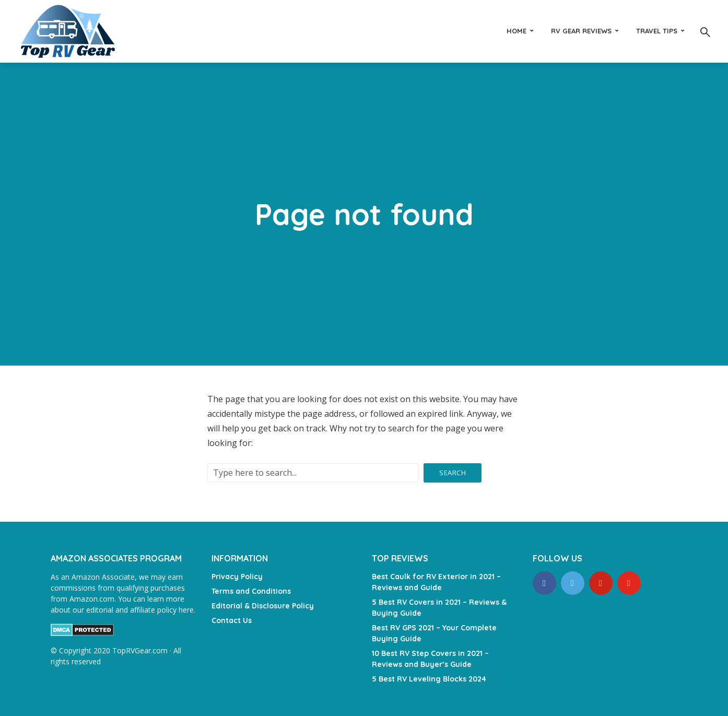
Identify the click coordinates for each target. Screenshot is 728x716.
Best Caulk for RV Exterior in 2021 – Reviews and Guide (436, 582)
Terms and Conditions (251, 591)
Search (453, 473)
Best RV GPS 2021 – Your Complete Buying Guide (434, 633)
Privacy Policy (237, 577)
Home (516, 31)
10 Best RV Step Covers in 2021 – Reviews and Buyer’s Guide (430, 659)
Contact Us (232, 620)
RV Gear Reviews (581, 31)
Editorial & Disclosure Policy (263, 606)
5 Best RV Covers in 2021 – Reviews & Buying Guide (439, 608)
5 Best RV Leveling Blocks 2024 (429, 679)
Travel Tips (657, 31)
